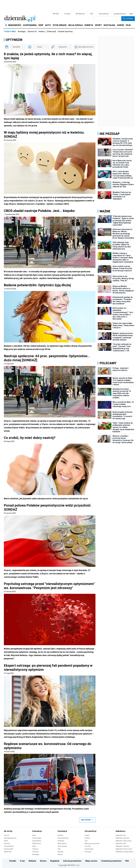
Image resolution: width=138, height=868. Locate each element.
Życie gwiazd (62, 846)
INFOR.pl (56, 14)
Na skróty (8, 831)
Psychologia (89, 849)
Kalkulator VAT (121, 843)
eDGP (6, 841)
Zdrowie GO (32, 31)
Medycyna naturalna (92, 843)
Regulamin (55, 861)
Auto (34, 835)
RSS (127, 861)
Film (59, 849)
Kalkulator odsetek (122, 846)
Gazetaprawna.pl (10, 838)
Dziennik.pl (37, 831)
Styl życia (88, 852)
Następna (87, 820)
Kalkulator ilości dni (122, 838)
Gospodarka (37, 841)
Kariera (43, 861)
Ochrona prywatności (72, 861)
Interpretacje (9, 849)
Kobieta (60, 835)
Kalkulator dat (121, 835)
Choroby (88, 846)
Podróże (35, 852)
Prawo (87, 835)
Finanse (87, 838)
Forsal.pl (7, 843)
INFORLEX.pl (80, 14)
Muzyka (61, 852)
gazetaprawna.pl (120, 14)
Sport (34, 846)
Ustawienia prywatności (111, 861)
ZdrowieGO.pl (104, 14)
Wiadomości (37, 843)
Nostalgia (22, 31)
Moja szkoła (62, 843)
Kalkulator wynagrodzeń (124, 852)
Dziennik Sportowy (65, 31)
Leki (86, 841)
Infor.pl (6, 835)
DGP (92, 14)
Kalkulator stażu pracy (124, 841)
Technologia (37, 838)
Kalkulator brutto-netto (124, 849)
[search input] (107, 19)
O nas (22, 861)
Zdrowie (35, 849)
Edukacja (61, 841)
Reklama (32, 861)
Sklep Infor (8, 852)
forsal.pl (67, 14)
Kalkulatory (121, 831)
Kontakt (13, 861)
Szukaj (128, 19)
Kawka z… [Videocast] (47, 31)
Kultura (60, 854)
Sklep (131, 14)
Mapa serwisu (91, 861)
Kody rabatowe (63, 838)
